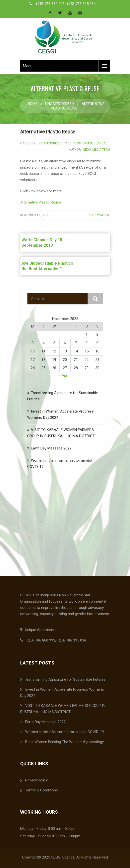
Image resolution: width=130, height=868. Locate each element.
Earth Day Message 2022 (51, 448)
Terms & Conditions (42, 790)
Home (32, 104)
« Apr (63, 375)
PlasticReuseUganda (89, 143)
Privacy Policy (36, 780)
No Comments (99, 215)
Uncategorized (60, 104)
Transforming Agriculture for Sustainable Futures (65, 679)
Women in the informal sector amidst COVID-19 (65, 732)
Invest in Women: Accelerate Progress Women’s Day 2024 (62, 693)
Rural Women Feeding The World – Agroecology (65, 742)
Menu (28, 66)
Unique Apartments (38, 630)
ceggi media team (97, 150)
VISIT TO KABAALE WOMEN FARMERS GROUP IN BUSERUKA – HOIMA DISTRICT (63, 709)
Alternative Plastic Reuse (48, 132)
